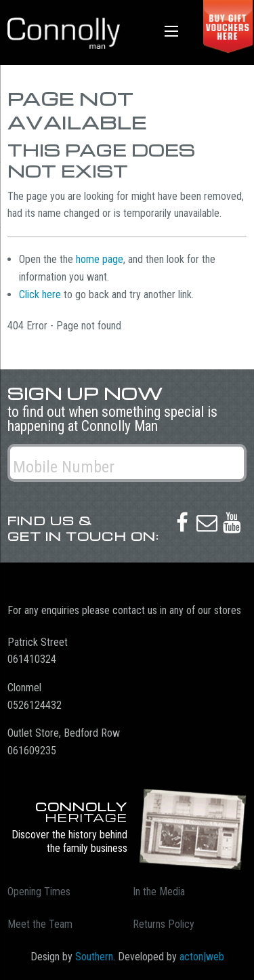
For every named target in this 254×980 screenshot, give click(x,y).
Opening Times (39, 892)
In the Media (159, 892)
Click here (40, 294)
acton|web (202, 957)
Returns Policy (164, 924)
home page (100, 259)
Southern (94, 957)
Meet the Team (40, 924)
